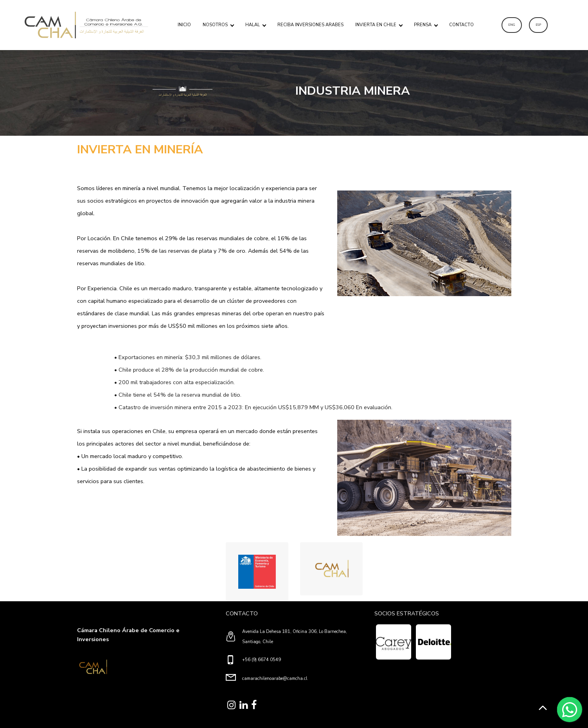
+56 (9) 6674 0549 (262, 660)
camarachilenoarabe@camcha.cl (275, 679)
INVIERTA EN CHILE (376, 25)
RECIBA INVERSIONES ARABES (310, 25)
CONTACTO (461, 25)
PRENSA (423, 25)
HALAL (253, 25)
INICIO (184, 25)
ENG (512, 25)
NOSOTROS (215, 25)
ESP (538, 25)
